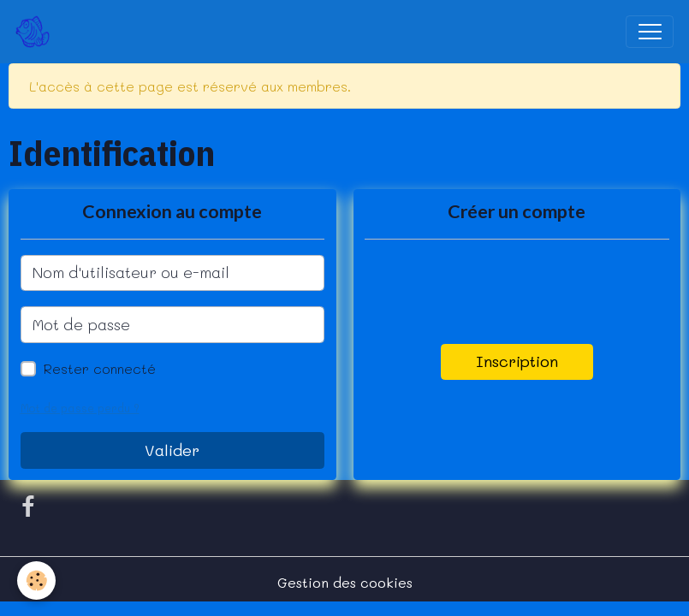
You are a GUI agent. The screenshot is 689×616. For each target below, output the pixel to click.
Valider (172, 450)
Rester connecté (100, 368)
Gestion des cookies (345, 582)
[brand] (36, 32)
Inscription (517, 361)
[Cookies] (36, 580)
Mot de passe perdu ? (80, 408)
